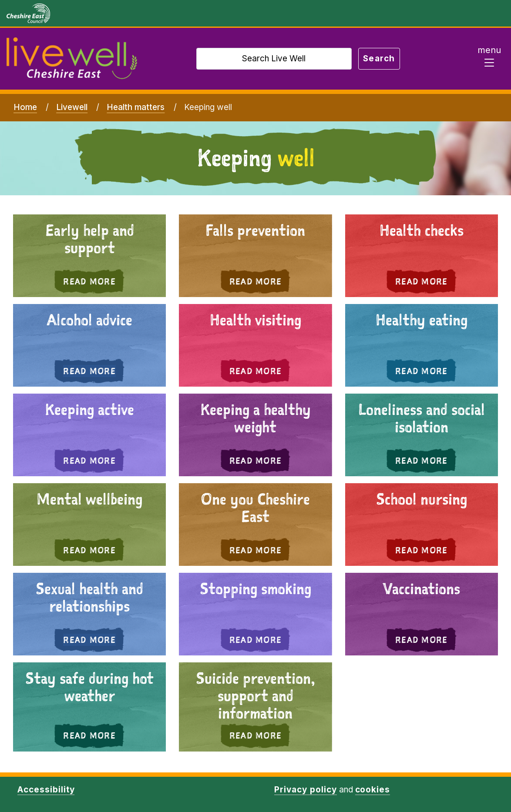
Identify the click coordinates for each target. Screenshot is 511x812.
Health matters (136, 107)
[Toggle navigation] (489, 59)
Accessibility (46, 790)
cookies (373, 790)
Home (25, 107)
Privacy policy (305, 790)
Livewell (72, 107)
